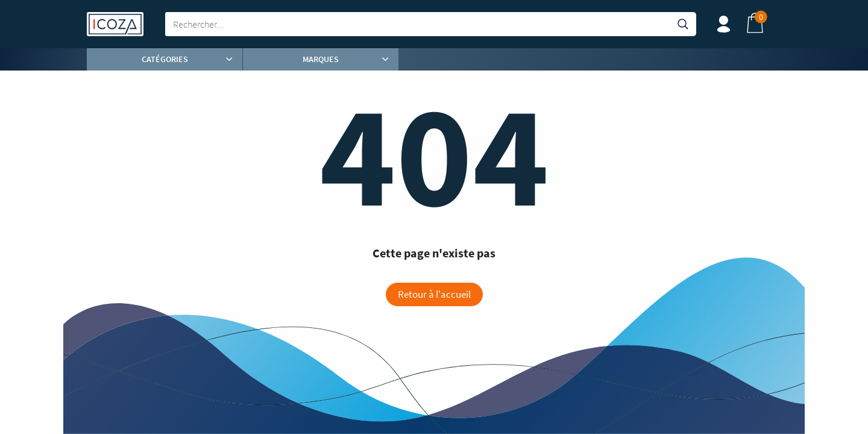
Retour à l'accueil (434, 294)
